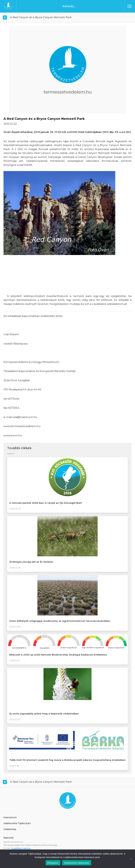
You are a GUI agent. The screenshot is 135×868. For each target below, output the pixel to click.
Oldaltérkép (10, 829)
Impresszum (10, 817)
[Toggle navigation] (129, 6)
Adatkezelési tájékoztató (77, 863)
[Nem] (131, 859)
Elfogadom (53, 863)
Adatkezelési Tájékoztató (17, 823)
